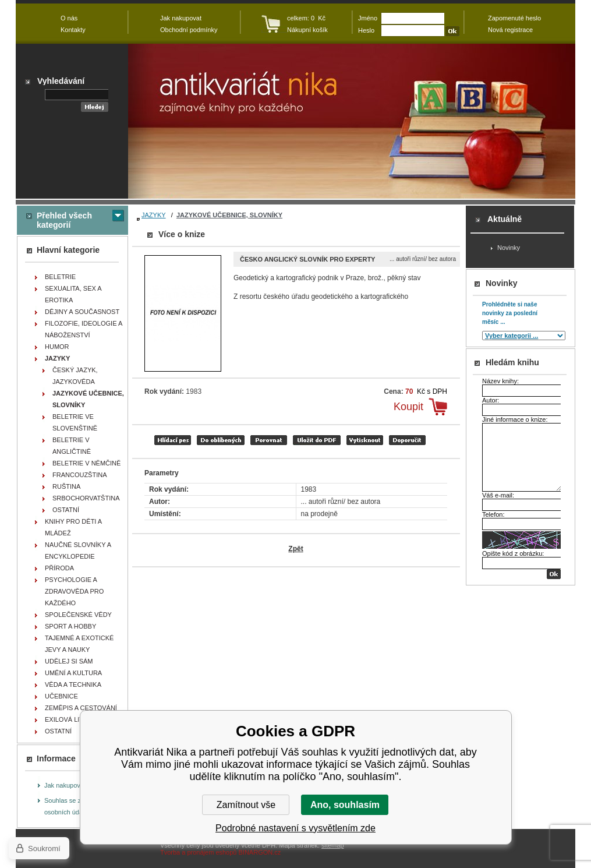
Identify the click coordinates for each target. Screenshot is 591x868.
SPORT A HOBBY (70, 626)
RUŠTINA (66, 486)
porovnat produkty (269, 440)
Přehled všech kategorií (64, 220)
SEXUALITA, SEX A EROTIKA (73, 294)
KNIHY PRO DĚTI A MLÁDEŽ (73, 527)
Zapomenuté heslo (514, 18)
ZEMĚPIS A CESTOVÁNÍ (81, 708)
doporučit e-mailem (407, 440)
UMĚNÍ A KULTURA (73, 673)
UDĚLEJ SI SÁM (69, 661)
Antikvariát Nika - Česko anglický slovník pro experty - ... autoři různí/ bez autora (352, 121)
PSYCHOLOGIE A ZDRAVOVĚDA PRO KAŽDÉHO (74, 591)
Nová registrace (510, 30)
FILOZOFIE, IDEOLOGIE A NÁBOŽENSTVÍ (84, 329)
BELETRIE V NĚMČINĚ (86, 463)
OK (554, 574)
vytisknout (365, 440)
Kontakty (73, 30)
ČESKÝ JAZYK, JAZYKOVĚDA (75, 376)
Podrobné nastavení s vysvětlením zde (295, 828)
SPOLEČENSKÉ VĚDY (78, 615)
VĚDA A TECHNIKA (73, 684)
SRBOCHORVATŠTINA (86, 498)
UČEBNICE (61, 696)
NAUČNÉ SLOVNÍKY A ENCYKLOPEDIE (78, 551)
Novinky (509, 248)
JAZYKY (154, 215)
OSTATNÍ (66, 510)
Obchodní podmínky (189, 30)
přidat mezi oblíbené (221, 440)
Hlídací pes (173, 440)
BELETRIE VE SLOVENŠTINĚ (75, 422)
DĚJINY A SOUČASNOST (82, 312)
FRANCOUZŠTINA (80, 475)
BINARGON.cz (260, 852)
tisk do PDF (317, 440)
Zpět (295, 549)
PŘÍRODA (59, 568)
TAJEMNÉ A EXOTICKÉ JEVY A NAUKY (79, 644)
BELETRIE (60, 277)
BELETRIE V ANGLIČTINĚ (72, 446)
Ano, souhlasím (345, 805)
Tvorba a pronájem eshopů (198, 852)
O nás (69, 18)
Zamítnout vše (246, 805)
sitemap (333, 845)
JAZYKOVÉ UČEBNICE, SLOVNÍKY (229, 215)
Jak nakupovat (65, 785)
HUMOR (57, 347)
